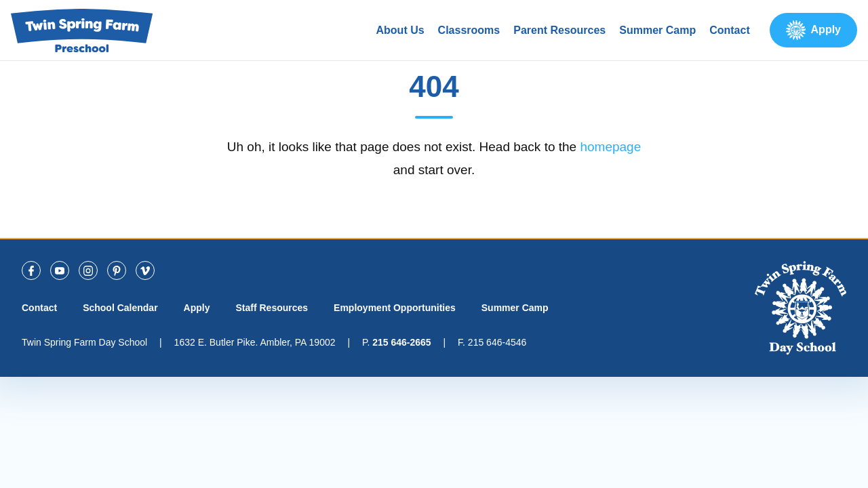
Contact (730, 30)
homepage (610, 147)
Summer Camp (657, 30)
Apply (826, 29)
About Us (400, 30)
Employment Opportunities (395, 308)
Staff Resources (272, 308)
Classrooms (469, 30)
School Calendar (120, 308)
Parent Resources (559, 30)
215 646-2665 (401, 342)
